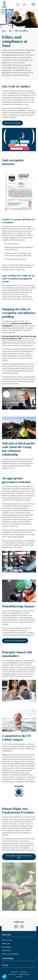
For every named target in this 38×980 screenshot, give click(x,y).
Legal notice (14, 972)
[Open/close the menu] (33, 5)
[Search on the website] (18, 5)
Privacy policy (24, 972)
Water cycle (6, 943)
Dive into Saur (7, 940)
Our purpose (7, 947)
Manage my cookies (24, 974)
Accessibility (19, 977)
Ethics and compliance (10, 954)
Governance (6, 950)
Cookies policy (12, 974)
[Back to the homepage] (4, 5)
